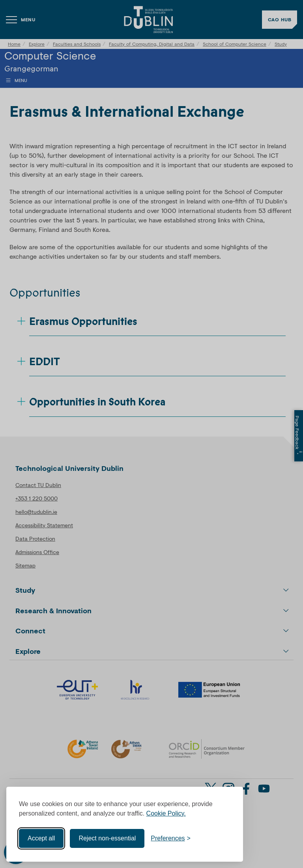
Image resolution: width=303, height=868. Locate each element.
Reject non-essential (107, 838)
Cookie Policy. (166, 813)
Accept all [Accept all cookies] (41, 838)
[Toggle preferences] (171, 838)
